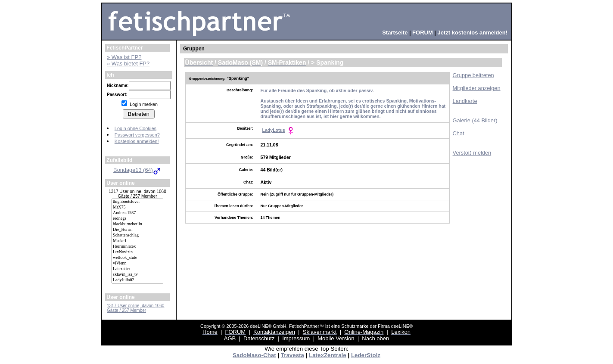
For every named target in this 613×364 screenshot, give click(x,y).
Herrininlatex (137, 247)
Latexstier (137, 269)
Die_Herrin (137, 230)
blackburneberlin (137, 224)
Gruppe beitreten (473, 75)
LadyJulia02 (137, 280)
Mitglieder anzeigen (477, 88)
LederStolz (366, 355)
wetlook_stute (137, 258)
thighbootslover (137, 202)
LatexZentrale (328, 355)
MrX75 (137, 207)
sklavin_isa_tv (137, 275)
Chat (459, 133)
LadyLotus (274, 130)
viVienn (137, 263)
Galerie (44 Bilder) (475, 120)
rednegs (137, 219)
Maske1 (137, 241)
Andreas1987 (137, 213)
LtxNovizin (137, 252)
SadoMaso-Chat (254, 355)
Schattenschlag (137, 235)
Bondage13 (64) (137, 170)
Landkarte (465, 101)
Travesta (292, 355)
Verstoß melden (472, 153)
